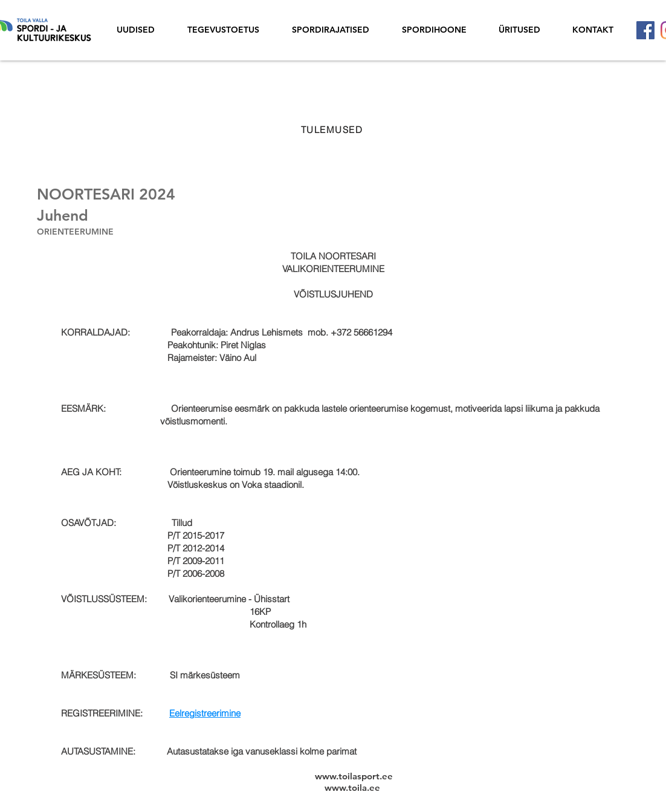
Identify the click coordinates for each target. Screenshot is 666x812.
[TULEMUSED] (333, 129)
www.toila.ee (352, 788)
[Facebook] (645, 30)
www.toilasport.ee (354, 776)
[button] (519, 30)
